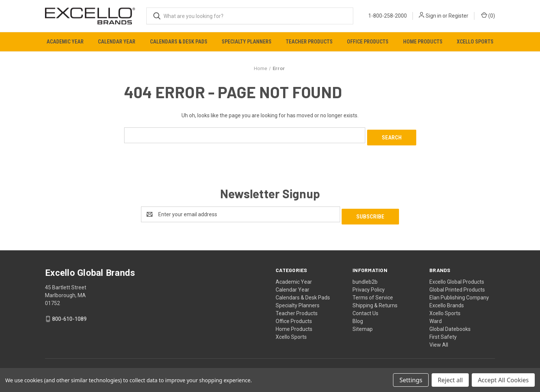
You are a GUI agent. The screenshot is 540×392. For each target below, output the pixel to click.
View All (439, 340)
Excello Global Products (457, 277)
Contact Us (365, 308)
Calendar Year (117, 42)
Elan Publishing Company (459, 293)
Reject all (450, 380)
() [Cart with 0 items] (488, 15)
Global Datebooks (450, 324)
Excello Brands (447, 301)
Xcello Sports (475, 42)
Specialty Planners (247, 42)
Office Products (368, 42)
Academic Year (65, 42)
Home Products (423, 42)
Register (458, 16)
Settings (411, 380)
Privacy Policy (369, 285)
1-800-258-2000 (388, 16)
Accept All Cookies (503, 380)
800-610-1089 (69, 314)
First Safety (443, 332)
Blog (358, 316)
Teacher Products (309, 42)
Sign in (433, 16)
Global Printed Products (457, 285)
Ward (436, 316)
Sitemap (363, 324)
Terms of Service (373, 293)
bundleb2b (365, 277)
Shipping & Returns (375, 301)
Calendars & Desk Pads (179, 42)
